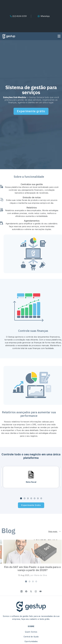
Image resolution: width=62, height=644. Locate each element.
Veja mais (54, 536)
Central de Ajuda (31, 637)
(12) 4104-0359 (18, 16)
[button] (21, 499)
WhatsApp (45, 16)
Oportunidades (31, 641)
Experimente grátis (31, 111)
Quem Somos (31, 632)
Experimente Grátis (31, 506)
